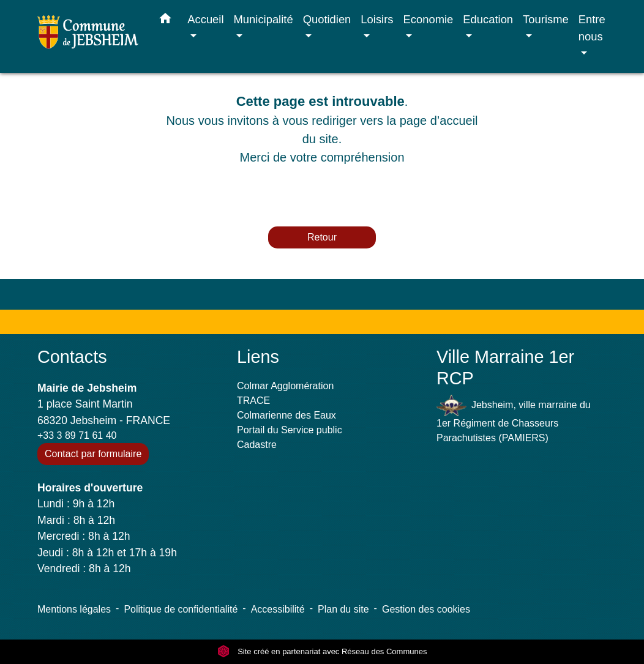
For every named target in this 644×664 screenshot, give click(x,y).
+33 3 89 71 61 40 (77, 435)
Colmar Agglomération (285, 386)
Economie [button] (429, 19)
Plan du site (343, 609)
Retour (322, 237)
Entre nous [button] (592, 28)
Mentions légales (74, 609)
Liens (258, 357)
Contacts (72, 357)
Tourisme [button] (546, 19)
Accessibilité (278, 609)
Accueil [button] (205, 19)
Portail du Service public (290, 430)
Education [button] (488, 19)
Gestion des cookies (426, 609)
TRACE (253, 401)
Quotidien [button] (327, 19)
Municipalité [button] (264, 19)
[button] (165, 21)
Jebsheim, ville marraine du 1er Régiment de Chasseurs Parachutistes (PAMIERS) (514, 419)
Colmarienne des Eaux (286, 415)
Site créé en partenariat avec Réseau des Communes (322, 651)
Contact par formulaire (93, 454)
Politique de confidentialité (181, 609)
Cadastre (257, 445)
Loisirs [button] (377, 19)
